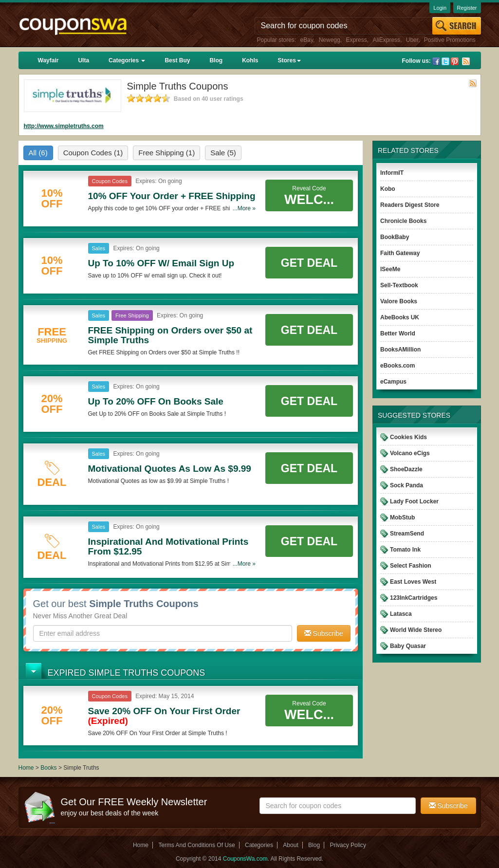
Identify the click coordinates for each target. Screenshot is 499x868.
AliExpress (386, 40)
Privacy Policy (348, 845)
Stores (289, 60)
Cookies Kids (408, 437)
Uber (412, 40)
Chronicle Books (403, 221)
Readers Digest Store (410, 205)
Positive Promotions (450, 40)
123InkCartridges (414, 598)
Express (356, 40)
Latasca (401, 614)
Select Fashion (411, 566)
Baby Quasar (408, 646)
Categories (127, 60)
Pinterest (455, 61)
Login (440, 8)
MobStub (402, 517)
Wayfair (48, 60)
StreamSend (407, 534)
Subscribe (324, 633)
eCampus (393, 382)
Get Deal (309, 263)
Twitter (445, 61)
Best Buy (177, 60)
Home (26, 768)
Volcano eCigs (410, 453)
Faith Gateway (400, 253)
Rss (466, 61)
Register (467, 8)
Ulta (83, 60)
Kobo (388, 189)
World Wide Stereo (416, 630)
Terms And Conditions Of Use (196, 845)
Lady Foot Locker (414, 501)
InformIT (392, 173)
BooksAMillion (400, 350)
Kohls (250, 60)
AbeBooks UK (400, 317)
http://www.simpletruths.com (64, 126)
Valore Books (399, 301)
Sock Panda (407, 485)
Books (48, 768)
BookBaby (395, 237)
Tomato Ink (405, 550)
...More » (244, 208)
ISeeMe (390, 269)
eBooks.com (397, 366)
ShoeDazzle (406, 469)
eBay (307, 40)
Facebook (436, 61)
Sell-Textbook (399, 285)
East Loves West (413, 582)
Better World (398, 333)
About (290, 845)
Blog (216, 60)
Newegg (330, 40)
